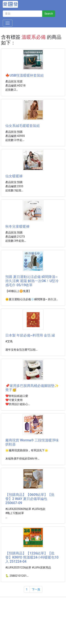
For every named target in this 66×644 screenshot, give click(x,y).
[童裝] (22, 14)
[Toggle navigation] (8, 23)
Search (49, 14)
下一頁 (36, 589)
